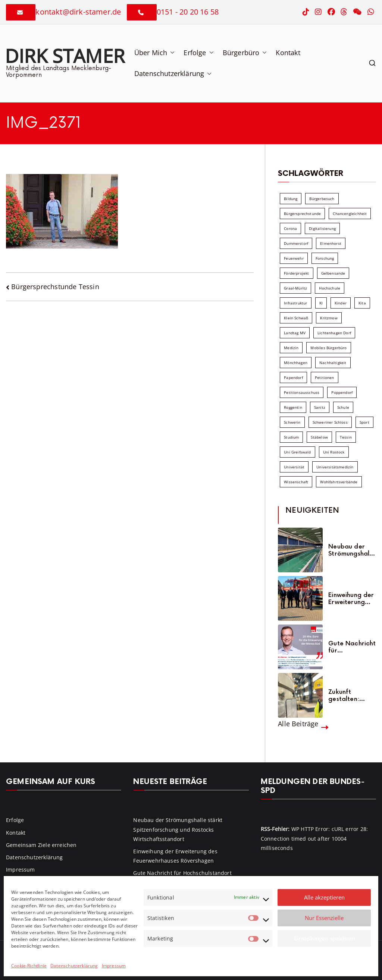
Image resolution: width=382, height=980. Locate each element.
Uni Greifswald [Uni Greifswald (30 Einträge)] (298, 452)
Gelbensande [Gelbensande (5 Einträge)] (333, 273)
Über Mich (155, 53)
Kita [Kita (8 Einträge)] (362, 303)
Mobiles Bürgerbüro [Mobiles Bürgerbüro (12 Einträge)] (328, 348)
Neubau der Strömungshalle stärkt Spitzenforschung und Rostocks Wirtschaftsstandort (352, 550)
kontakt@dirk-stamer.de (78, 12)
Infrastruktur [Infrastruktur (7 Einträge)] (295, 303)
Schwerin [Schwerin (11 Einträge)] (292, 422)
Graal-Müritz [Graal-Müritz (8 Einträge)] (295, 288)
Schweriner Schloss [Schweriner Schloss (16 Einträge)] (330, 422)
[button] (171, 53)
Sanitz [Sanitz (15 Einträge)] (320, 407)
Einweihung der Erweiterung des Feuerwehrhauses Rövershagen (352, 599)
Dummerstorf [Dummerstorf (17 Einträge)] (296, 243)
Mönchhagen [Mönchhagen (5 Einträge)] (296, 363)
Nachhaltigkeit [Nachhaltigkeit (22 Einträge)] (333, 363)
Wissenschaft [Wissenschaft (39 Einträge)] (296, 482)
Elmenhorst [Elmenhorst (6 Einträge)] (331, 243)
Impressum (114, 966)
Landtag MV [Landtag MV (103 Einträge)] (295, 333)
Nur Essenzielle (324, 918)
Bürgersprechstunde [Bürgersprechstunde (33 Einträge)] (302, 214)
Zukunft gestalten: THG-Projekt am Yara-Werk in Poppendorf (351, 696)
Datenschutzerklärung (74, 966)
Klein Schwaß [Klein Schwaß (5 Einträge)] (296, 318)
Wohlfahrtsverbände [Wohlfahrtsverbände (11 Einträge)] (339, 482)
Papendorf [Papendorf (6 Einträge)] (293, 377)
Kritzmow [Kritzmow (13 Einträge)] (329, 318)
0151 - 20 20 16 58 (188, 12)
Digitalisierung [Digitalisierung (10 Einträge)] (322, 228)
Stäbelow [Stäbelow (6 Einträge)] (319, 437)
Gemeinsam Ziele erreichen (41, 845)
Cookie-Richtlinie (29, 966)
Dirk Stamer (65, 56)
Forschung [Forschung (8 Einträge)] (325, 258)
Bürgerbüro (245, 53)
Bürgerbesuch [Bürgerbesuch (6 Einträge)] (322, 199)
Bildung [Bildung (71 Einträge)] (291, 199)
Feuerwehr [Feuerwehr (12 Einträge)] (294, 258)
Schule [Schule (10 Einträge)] (343, 407)
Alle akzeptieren (324, 897)
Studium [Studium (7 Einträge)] (291, 437)
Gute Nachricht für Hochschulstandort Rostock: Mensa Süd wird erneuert (352, 647)
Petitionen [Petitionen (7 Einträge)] (325, 377)
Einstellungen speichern (324, 938)
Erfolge (198, 53)
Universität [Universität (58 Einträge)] (294, 467)
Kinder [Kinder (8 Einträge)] (341, 303)
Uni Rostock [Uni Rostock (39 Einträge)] (334, 452)
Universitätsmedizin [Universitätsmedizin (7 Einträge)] (335, 467)
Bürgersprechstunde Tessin (55, 287)
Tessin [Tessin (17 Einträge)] (346, 437)
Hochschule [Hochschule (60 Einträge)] (330, 288)
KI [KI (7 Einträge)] (321, 303)
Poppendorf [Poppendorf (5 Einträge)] (342, 392)
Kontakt (288, 53)
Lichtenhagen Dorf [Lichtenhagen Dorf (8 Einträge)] (334, 333)
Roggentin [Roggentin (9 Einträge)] (293, 407)
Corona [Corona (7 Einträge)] (290, 228)
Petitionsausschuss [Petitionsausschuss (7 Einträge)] (302, 392)
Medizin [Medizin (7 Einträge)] (291, 348)
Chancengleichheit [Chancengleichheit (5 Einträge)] (350, 214)
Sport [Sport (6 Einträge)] (364, 422)
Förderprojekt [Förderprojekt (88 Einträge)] (296, 273)
